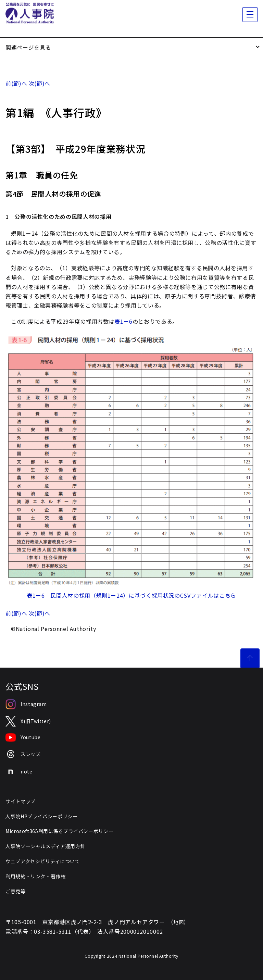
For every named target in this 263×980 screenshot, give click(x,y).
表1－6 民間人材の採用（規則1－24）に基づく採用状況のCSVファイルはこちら (131, 595)
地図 (179, 922)
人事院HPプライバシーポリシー (42, 816)
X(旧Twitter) (28, 722)
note (19, 772)
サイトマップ (21, 801)
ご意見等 (16, 891)
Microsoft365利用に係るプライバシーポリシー (59, 831)
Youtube (23, 737)
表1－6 (123, 321)
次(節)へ (40, 83)
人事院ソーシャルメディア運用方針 (45, 846)
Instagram (26, 704)
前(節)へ (16, 83)
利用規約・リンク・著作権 (36, 876)
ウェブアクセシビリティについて (43, 861)
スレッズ (23, 754)
